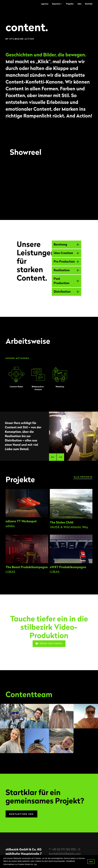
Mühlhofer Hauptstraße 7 (24, 854)
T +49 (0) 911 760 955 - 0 (65, 850)
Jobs (79, 4)
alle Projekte (83, 477)
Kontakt (89, 4)
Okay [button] (91, 862)
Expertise (56, 4)
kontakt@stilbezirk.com (65, 854)
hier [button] (36, 864)
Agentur (45, 4)
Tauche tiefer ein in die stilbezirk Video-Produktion (49, 628)
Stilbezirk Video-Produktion (49, 644)
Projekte (70, 4)
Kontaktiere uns (21, 814)
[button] (53, 457)
